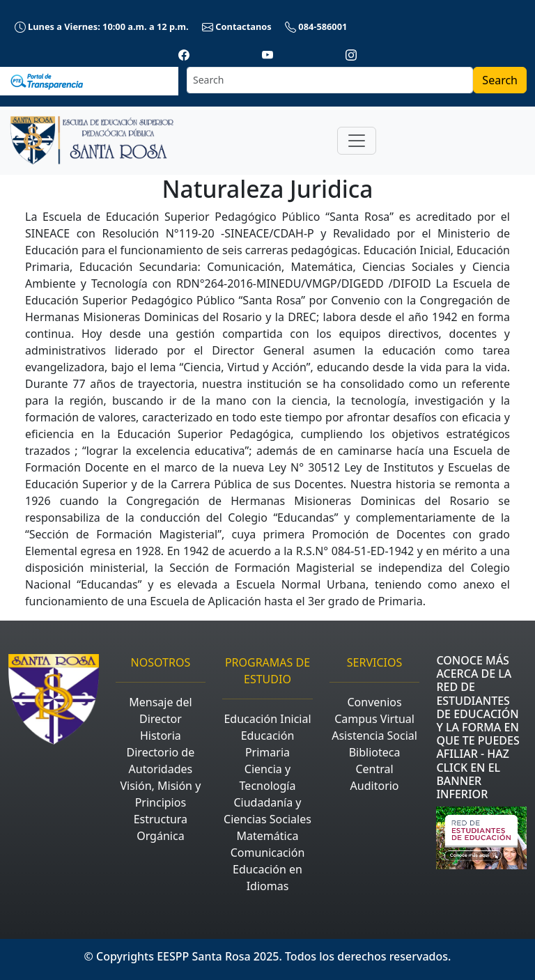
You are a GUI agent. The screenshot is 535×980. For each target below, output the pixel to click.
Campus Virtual (374, 719)
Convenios (374, 702)
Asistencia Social (374, 736)
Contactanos (238, 26)
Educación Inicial (267, 719)
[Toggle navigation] (357, 141)
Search (500, 80)
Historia (161, 736)
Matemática (268, 836)
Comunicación (268, 853)
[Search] (330, 80)
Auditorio (375, 786)
